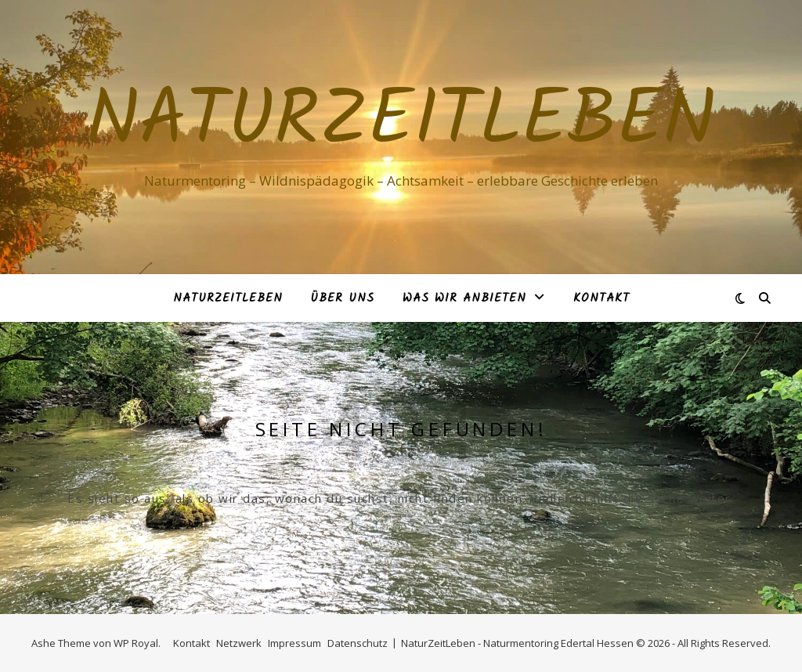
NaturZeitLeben (401, 123)
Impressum (294, 643)
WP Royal (136, 643)
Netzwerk (239, 643)
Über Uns (343, 298)
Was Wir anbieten (464, 298)
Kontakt (601, 298)
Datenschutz (358, 643)
